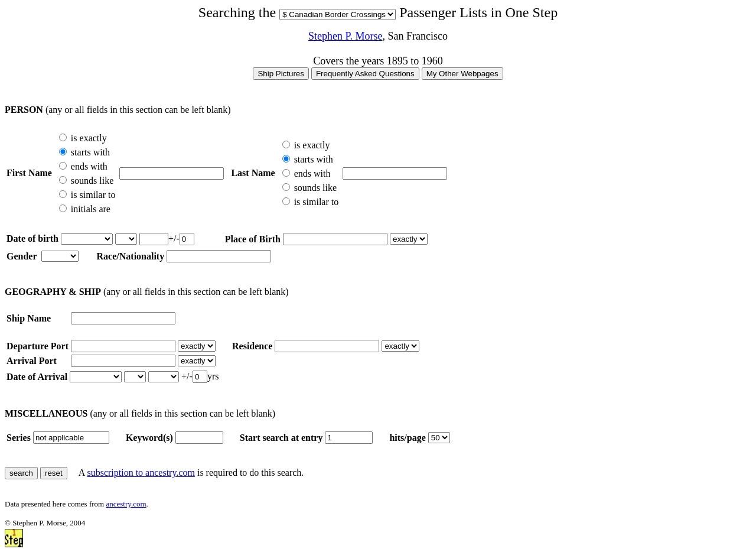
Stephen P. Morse (346, 36)
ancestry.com (126, 504)
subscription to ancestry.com (141, 473)
